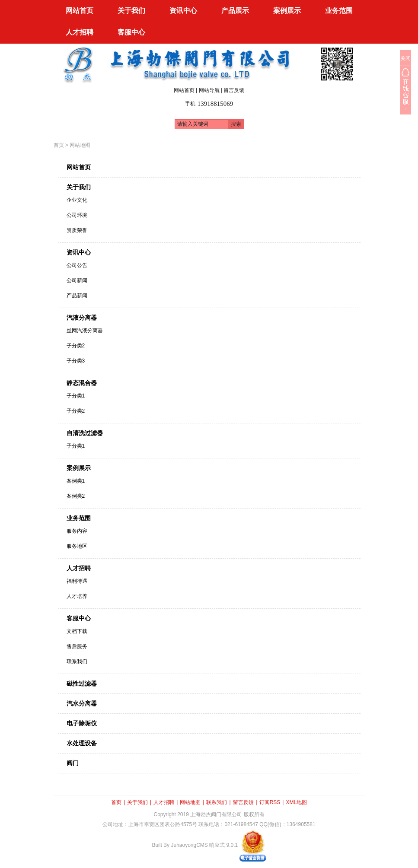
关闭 (405, 58)
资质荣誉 (77, 230)
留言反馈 (234, 90)
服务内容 (77, 531)
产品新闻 (77, 296)
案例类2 (76, 496)
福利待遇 (77, 581)
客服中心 (79, 618)
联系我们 (77, 661)
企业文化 (77, 200)
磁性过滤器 (82, 684)
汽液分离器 (82, 318)
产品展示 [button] (235, 11)
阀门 (73, 763)
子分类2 (76, 346)
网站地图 (80, 145)
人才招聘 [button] (80, 32)
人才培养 (77, 596)
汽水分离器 (82, 703)
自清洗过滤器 (85, 433)
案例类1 (76, 481)
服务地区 (77, 546)
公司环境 (77, 215)
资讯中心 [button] (183, 11)
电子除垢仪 (82, 723)
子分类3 (76, 361)
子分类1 (76, 396)
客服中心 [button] (131, 32)
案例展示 (79, 468)
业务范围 (79, 518)
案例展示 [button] (287, 11)
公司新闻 (77, 280)
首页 (59, 145)
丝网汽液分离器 (85, 331)
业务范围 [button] (339, 11)
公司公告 (77, 265)
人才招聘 (79, 568)
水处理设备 (82, 743)
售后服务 (77, 646)
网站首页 (80, 11)
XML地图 (296, 802)
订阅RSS (270, 802)
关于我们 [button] (131, 11)
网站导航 (209, 90)
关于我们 (79, 187)
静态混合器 (82, 383)
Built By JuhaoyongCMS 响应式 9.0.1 (195, 845)
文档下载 (77, 631)
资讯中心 (79, 252)
